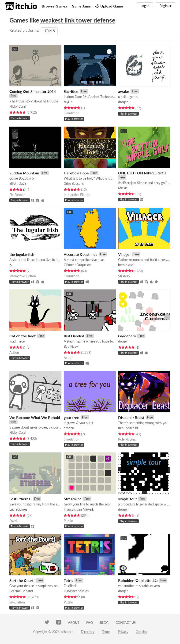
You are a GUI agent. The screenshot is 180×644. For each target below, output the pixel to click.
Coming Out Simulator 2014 (33, 91)
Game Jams (81, 6)
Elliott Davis (18, 183)
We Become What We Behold (35, 417)
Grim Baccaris (74, 183)
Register (165, 6)
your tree (71, 417)
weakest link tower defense (78, 20)
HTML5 (49, 31)
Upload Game (109, 6)
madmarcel (17, 341)
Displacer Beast (131, 417)
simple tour (127, 499)
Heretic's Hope (76, 173)
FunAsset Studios (76, 591)
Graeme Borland (21, 591)
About (74, 623)
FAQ (90, 623)
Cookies (141, 632)
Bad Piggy (71, 346)
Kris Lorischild (128, 428)
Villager (124, 254)
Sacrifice (71, 91)
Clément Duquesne (78, 265)
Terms (106, 632)
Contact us (126, 623)
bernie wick (126, 265)
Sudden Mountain (24, 173)
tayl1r (68, 102)
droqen (123, 102)
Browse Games (54, 6)
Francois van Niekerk (79, 509)
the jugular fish (22, 254)
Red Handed (74, 336)
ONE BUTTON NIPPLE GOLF (143, 173)
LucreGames (18, 509)
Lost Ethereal (20, 499)
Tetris (68, 580)
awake (124, 91)
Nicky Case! (18, 106)
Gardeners (127, 336)
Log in (145, 6)
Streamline (73, 499)
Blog (104, 623)
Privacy (123, 632)
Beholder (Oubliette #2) (138, 580)
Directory (88, 632)
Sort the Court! (22, 580)
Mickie (123, 188)
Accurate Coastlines (81, 254)
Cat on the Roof (22, 336)
